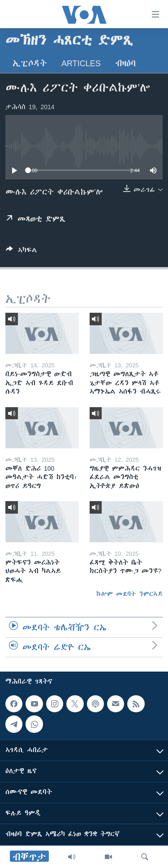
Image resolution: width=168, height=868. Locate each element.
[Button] (22, 252)
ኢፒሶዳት (30, 63)
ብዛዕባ (125, 63)
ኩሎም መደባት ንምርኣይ (129, 594)
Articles (81, 63)
